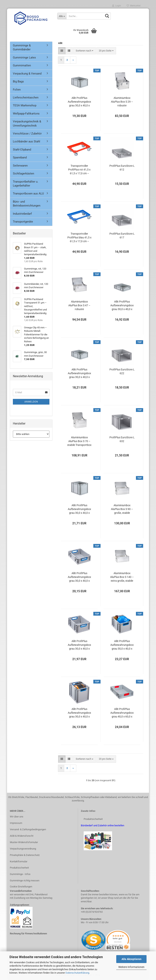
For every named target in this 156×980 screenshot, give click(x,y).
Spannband (20, 157)
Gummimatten (22, 65)
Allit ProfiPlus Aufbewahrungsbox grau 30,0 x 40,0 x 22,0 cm (79, 102)
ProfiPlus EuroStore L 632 (122, 439)
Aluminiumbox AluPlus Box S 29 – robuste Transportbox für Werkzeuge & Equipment (122, 102)
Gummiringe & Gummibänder (22, 47)
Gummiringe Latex (24, 58)
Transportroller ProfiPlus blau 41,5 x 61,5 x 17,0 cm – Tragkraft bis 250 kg (79, 238)
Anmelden (31, 402)
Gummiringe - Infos (20, 874)
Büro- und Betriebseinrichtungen (27, 204)
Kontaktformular (19, 861)
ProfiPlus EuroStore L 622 (122, 371)
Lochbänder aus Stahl (27, 141)
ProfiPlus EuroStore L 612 (122, 168)
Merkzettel (134, 6)
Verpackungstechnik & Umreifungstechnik (27, 123)
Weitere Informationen (131, 967)
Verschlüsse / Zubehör (27, 134)
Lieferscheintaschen (26, 98)
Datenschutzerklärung (77, 973)
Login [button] (117, 6)
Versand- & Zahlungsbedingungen (28, 829)
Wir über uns (17, 817)
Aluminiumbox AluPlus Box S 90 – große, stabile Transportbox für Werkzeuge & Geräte (122, 509)
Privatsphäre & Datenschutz (25, 855)
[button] (62, 51)
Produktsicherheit (19, 868)
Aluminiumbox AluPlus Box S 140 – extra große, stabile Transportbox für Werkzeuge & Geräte (122, 577)
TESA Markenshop (25, 105)
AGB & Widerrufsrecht (22, 836)
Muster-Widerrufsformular (24, 842)
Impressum (16, 823)
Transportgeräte (23, 222)
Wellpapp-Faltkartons (26, 114)
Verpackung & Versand (27, 74)
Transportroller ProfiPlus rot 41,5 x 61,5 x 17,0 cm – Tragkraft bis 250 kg (79, 170)
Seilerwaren (20, 166)
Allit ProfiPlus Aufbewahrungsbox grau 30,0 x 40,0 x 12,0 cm (122, 306)
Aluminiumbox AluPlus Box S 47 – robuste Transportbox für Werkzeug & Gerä (79, 306)
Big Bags (18, 81)
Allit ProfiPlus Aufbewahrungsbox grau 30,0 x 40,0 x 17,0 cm (79, 373)
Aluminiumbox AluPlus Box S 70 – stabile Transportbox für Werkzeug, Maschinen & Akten (79, 441)
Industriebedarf (22, 214)
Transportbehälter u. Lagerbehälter (26, 184)
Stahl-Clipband (22, 150)
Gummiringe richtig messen (25, 881)
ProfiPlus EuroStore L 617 (122, 236)
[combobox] (85, 51)
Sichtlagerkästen (23, 174)
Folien (17, 90)
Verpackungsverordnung (23, 849)
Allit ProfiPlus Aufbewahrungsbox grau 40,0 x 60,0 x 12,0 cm (122, 713)
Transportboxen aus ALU (28, 194)
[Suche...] (62, 16)
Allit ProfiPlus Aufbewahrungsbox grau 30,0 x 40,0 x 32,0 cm (79, 509)
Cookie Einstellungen (21, 887)
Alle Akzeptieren (131, 959)
